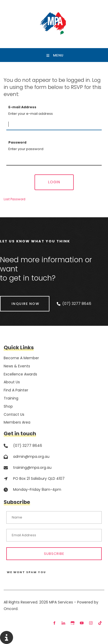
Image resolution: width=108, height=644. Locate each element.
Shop (8, 406)
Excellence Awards (20, 374)
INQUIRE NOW (14, 299)
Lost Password (15, 199)
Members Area (17, 422)
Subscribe (54, 554)
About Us (12, 382)
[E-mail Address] (54, 124)
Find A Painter (16, 390)
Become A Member (21, 358)
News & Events (17, 366)
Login (54, 182)
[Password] (54, 160)
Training (11, 398)
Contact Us (14, 414)
